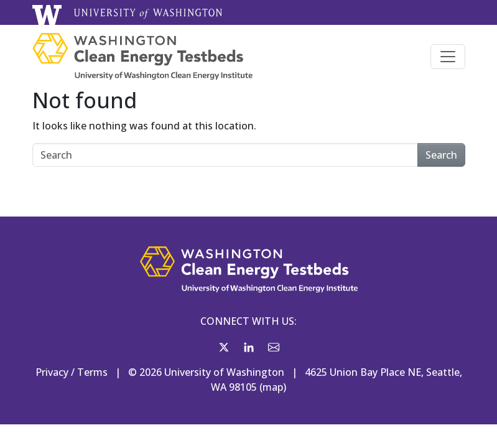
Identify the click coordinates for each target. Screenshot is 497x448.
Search (441, 155)
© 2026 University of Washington (206, 372)
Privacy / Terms (72, 372)
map (273, 387)
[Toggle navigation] (448, 57)
